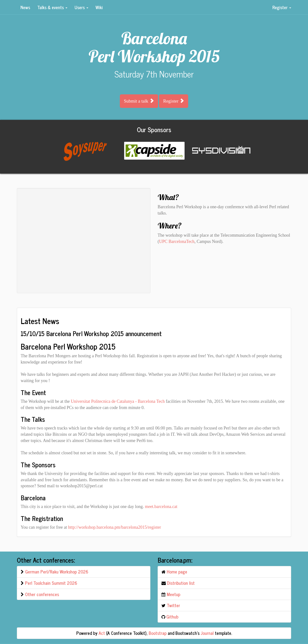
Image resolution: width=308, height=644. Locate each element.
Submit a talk (139, 101)
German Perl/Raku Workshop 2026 (57, 572)
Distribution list (181, 583)
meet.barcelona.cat (161, 507)
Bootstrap (158, 633)
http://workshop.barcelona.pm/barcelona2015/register (115, 527)
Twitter (173, 605)
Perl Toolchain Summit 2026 (51, 583)
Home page (177, 572)
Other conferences (42, 594)
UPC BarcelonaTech (177, 241)
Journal (207, 633)
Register (282, 7)
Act (102, 633)
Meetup (173, 594)
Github (172, 617)
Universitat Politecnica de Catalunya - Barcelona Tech (118, 401)
